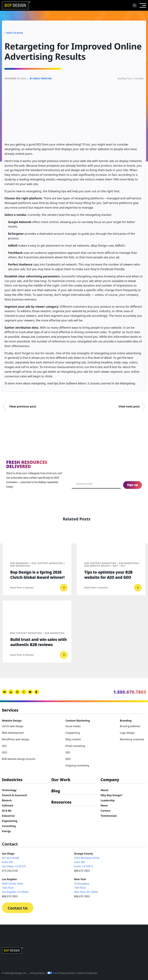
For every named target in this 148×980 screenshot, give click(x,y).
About (105, 790)
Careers (105, 811)
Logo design (127, 733)
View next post (129, 406)
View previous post (23, 406)
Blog (56, 791)
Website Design (12, 721)
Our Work (61, 780)
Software (8, 806)
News (104, 806)
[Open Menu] (143, 5)
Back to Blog (14, 33)
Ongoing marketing (77, 765)
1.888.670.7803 (130, 692)
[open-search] (135, 5)
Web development (13, 733)
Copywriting (73, 733)
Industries (12, 780)
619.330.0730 (10, 871)
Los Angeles (9, 879)
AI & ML (7, 811)
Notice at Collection (87, 973)
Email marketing (75, 746)
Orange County (83, 854)
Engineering (10, 821)
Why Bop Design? (111, 795)
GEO (5, 752)
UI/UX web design (13, 726)
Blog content (73, 739)
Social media (73, 726)
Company (110, 780)
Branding (126, 721)
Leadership (108, 800)
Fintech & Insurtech (14, 795)
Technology (9, 790)
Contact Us (18, 908)
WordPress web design (16, 739)
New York (80, 879)
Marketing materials (132, 739)
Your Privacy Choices (61, 973)
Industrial (8, 816)
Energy (6, 831)
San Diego (8, 854)
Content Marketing (78, 721)
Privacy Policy (37, 973)
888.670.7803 (82, 871)
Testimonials (109, 816)
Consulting (9, 826)
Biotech (7, 800)
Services (10, 710)
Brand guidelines (130, 726)
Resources (61, 802)
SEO (4, 746)
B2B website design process (19, 759)
